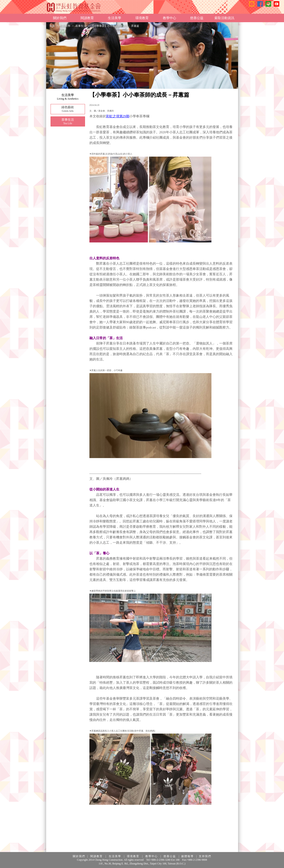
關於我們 (79, 856)
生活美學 (65, 26)
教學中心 (152, 856)
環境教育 (133, 856)
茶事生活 (81, 26)
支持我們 (205, 856)
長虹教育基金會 (74, 7)
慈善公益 (170, 856)
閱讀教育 (97, 856)
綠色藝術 (68, 109)
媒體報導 (187, 856)
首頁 (52, 26)
